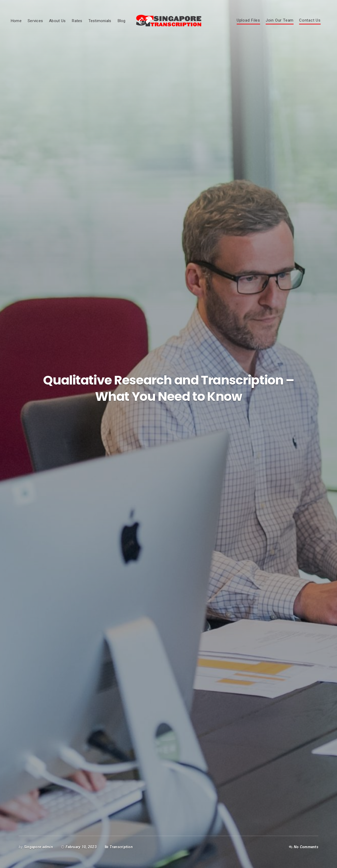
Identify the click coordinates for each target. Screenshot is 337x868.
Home (16, 21)
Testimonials (100, 21)
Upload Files (248, 21)
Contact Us (310, 21)
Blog (122, 21)
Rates (77, 21)
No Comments (306, 847)
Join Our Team (280, 21)
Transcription (121, 847)
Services (35, 21)
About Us (57, 21)
